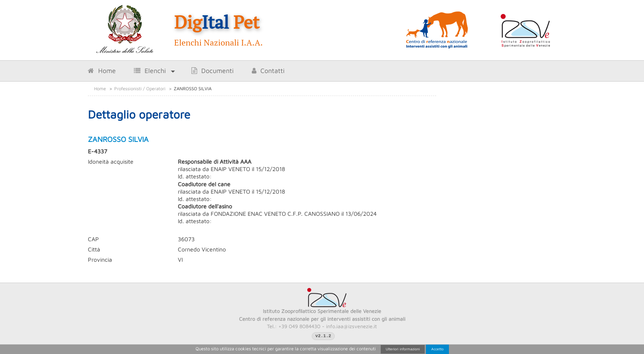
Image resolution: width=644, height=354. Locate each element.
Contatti (268, 71)
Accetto (437, 349)
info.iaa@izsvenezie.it (352, 326)
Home (102, 71)
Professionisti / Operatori (140, 88)
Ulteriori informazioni (403, 349)
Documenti (213, 71)
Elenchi (150, 71)
